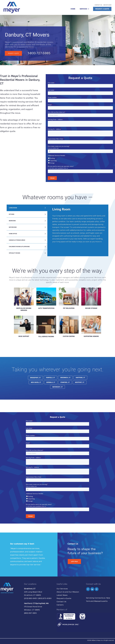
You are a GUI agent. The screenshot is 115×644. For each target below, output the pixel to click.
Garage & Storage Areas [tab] (17, 240)
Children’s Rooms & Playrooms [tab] (19, 247)
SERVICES (84, 9)
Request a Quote (64, 598)
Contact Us (61, 602)
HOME (73, 9)
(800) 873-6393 (45, 598)
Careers (60, 605)
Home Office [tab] (13, 234)
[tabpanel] (78, 226)
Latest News (62, 595)
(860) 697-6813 (30, 613)
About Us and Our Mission (68, 592)
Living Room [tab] (13, 208)
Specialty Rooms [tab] (15, 253)
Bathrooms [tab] (13, 227)
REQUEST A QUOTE (102, 9)
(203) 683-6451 (30, 598)
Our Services (62, 589)
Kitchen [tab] (12, 214)
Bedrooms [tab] (12, 221)
